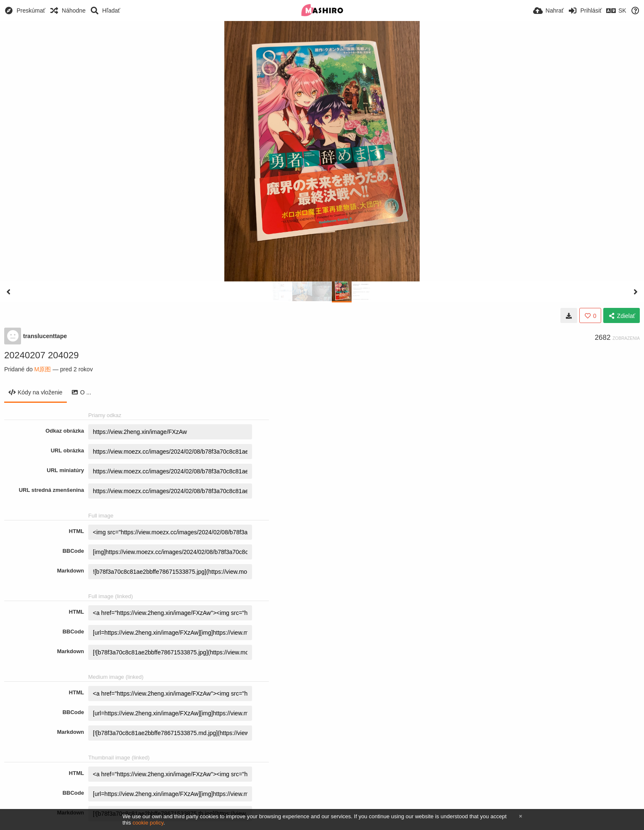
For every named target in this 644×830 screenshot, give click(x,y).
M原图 (43, 369)
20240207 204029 (41, 355)
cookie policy (148, 823)
